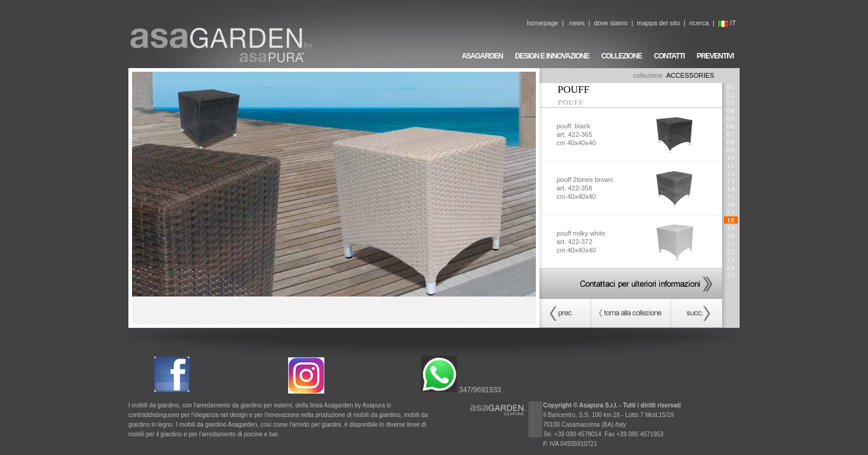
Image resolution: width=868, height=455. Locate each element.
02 (731, 95)
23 (731, 259)
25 (731, 275)
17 (731, 212)
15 (731, 196)
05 (731, 118)
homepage (542, 23)
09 (731, 149)
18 (731, 220)
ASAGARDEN (482, 56)
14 (731, 189)
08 (731, 142)
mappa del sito (658, 23)
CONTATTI (669, 56)
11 (731, 165)
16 (731, 204)
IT (727, 23)
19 (731, 228)
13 (731, 181)
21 (731, 243)
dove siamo (611, 23)
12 (731, 173)
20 (731, 236)
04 (731, 110)
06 (731, 126)
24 (731, 267)
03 (731, 102)
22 (731, 251)
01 (731, 87)
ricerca (699, 23)
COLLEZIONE (621, 56)
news (577, 23)
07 (731, 134)
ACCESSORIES (690, 75)
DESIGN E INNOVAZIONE (552, 56)
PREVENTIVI (715, 56)
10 (731, 157)
